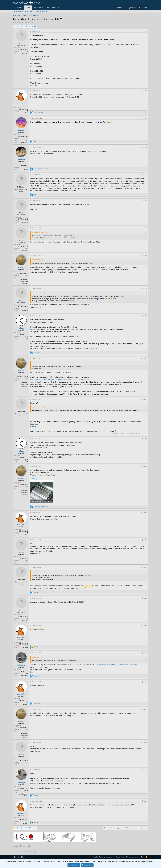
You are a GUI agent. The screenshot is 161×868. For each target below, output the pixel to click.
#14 (145, 466)
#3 (146, 118)
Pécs (26, 338)
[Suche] (143, 8)
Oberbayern (24, 142)
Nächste (32, 26)
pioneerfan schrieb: (38, 232)
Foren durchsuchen (41, 11)
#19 (145, 626)
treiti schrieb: (36, 260)
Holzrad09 (21, 665)
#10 (145, 316)
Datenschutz (120, 857)
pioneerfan (21, 103)
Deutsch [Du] (19, 857)
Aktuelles (37, 8)
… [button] (23, 26)
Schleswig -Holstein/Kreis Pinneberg (24, 281)
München (25, 53)
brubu (21, 552)
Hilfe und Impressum (132, 857)
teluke (21, 328)
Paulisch (21, 160)
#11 (145, 359)
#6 (146, 201)
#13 (145, 439)
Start (142, 857)
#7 (146, 228)
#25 (145, 801)
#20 (145, 653)
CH (27, 562)
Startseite (18, 8)
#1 (146, 31)
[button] (42, 8)
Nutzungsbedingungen (107, 857)
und (41, 169)
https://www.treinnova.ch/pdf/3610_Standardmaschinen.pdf (114, 665)
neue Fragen (29, 11)
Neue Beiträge (18, 11)
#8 (146, 255)
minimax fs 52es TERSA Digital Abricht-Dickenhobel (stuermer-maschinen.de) (60, 380)
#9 (146, 288)
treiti (16, 23)
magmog (21, 782)
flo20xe (21, 130)
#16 (145, 540)
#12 (145, 399)
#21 (145, 682)
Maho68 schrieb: (37, 293)
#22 (145, 709)
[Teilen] (143, 31)
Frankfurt (25, 113)
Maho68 (21, 267)
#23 (145, 742)
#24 (145, 770)
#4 (146, 147)
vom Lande (25, 675)
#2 (146, 91)
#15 (145, 513)
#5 (146, 175)
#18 (145, 598)
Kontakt (95, 857)
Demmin (25, 170)
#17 (145, 567)
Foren (28, 8)
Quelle (33, 426)
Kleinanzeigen (51, 8)
